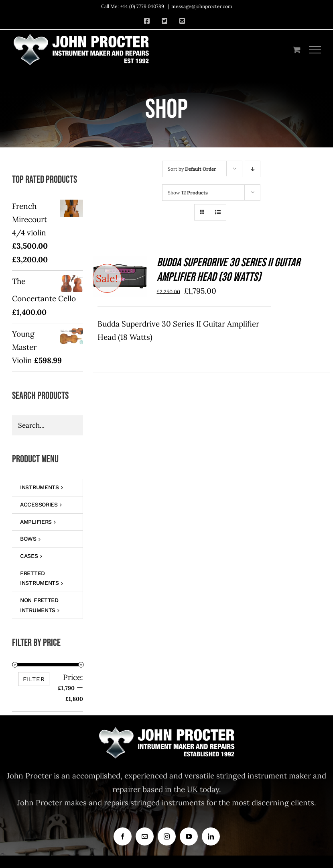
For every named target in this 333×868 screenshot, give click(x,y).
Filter (34, 679)
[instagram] (167, 836)
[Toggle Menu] (315, 50)
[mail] (145, 836)
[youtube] (189, 836)
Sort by (192, 169)
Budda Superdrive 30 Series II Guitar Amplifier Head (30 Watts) (228, 270)
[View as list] (218, 212)
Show (188, 193)
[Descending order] (253, 169)
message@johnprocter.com (202, 6)
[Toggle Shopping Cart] (297, 50)
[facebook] (123, 836)
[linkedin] (211, 836)
